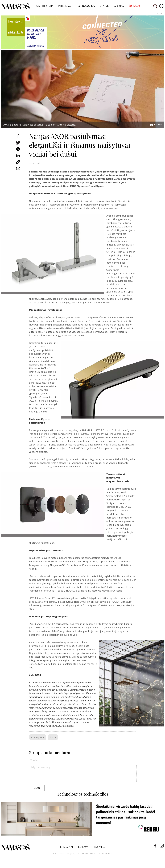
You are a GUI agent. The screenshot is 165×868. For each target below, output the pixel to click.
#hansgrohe (38, 737)
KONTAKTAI (67, 847)
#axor (53, 737)
